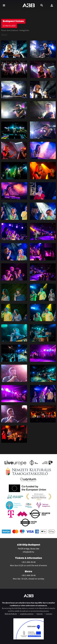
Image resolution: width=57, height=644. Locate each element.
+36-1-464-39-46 (28, 575)
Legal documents (27, 614)
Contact (49, 614)
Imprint (40, 614)
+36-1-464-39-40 (28, 562)
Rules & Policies (11, 614)
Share (4, 35)
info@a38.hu (28, 552)
